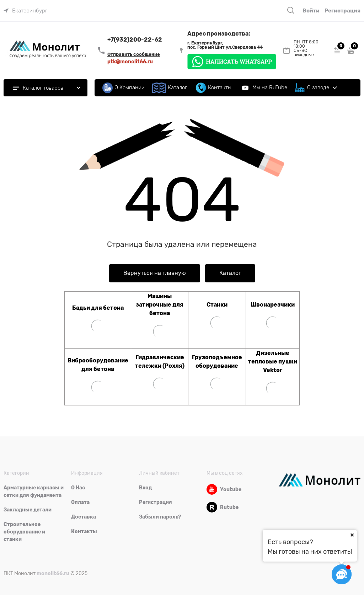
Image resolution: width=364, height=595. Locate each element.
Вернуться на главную (155, 273)
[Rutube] (212, 507)
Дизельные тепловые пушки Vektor (273, 362)
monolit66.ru (53, 573)
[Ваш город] (352, 535)
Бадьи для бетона (98, 308)
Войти (311, 11)
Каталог (230, 273)
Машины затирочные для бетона (160, 305)
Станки (217, 305)
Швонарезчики (273, 305)
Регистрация (342, 11)
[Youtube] (212, 489)
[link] (25, 11)
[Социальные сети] (342, 574)
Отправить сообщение (134, 54)
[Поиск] (291, 10)
